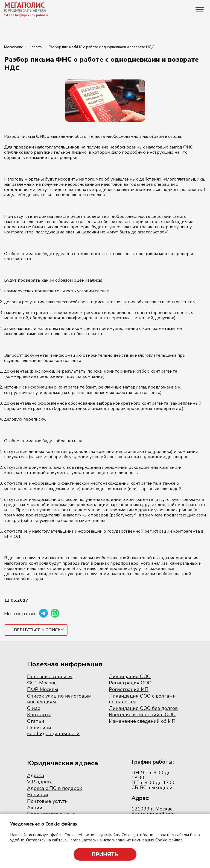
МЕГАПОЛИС (24, 5)
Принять (105, 854)
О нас (33, 708)
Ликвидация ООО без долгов (143, 708)
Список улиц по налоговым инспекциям (59, 699)
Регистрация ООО (130, 683)
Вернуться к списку (39, 630)
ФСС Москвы (42, 683)
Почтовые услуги (47, 801)
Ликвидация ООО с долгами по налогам (142, 699)
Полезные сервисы (50, 676)
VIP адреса (40, 782)
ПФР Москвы (43, 689)
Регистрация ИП (129, 689)
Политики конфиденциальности (53, 731)
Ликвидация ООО (130, 676)
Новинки (38, 795)
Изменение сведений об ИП (142, 721)
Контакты (39, 715)
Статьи (36, 721)
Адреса (36, 775)
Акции (35, 808)
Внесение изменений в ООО (142, 715)
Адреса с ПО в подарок (55, 788)
